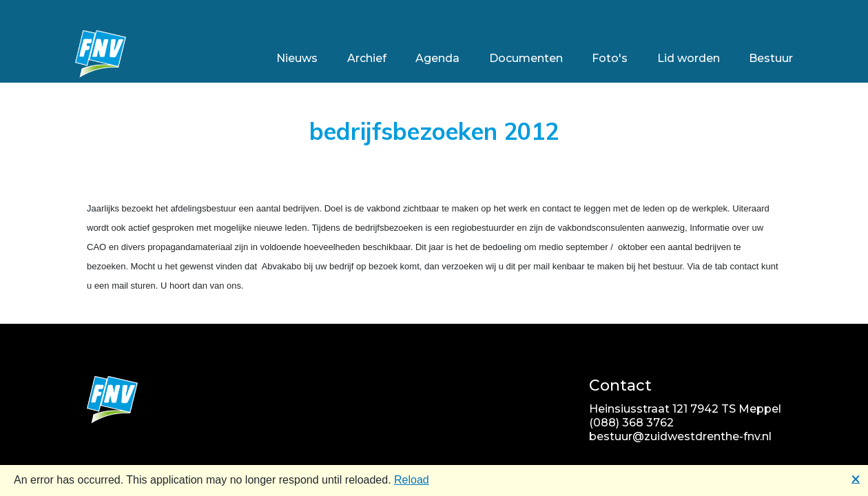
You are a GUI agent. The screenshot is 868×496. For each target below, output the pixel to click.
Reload (412, 480)
